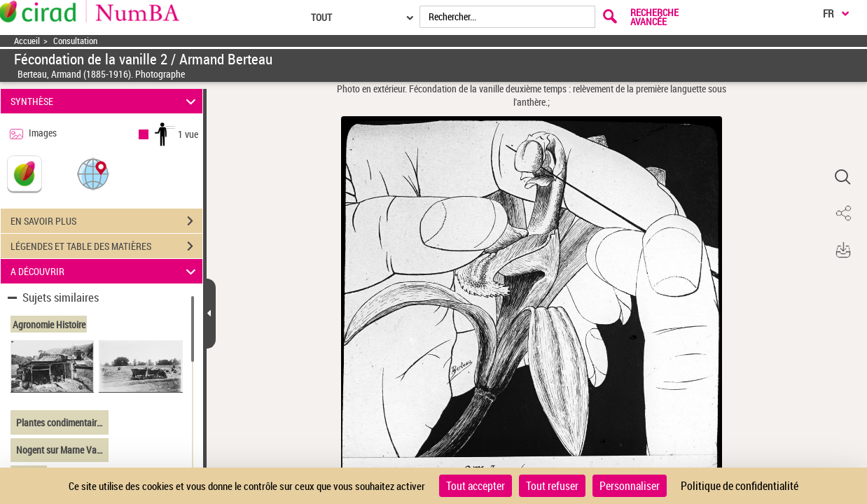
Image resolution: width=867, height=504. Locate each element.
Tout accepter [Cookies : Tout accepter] (476, 486)
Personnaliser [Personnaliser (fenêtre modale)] (630, 486)
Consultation (75, 41)
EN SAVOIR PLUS (106, 221)
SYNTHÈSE (105, 101)
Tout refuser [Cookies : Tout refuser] (552, 486)
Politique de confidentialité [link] (740, 486)
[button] (93, 173)
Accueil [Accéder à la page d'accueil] (27, 41)
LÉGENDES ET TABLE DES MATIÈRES (106, 246)
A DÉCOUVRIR (105, 271)
